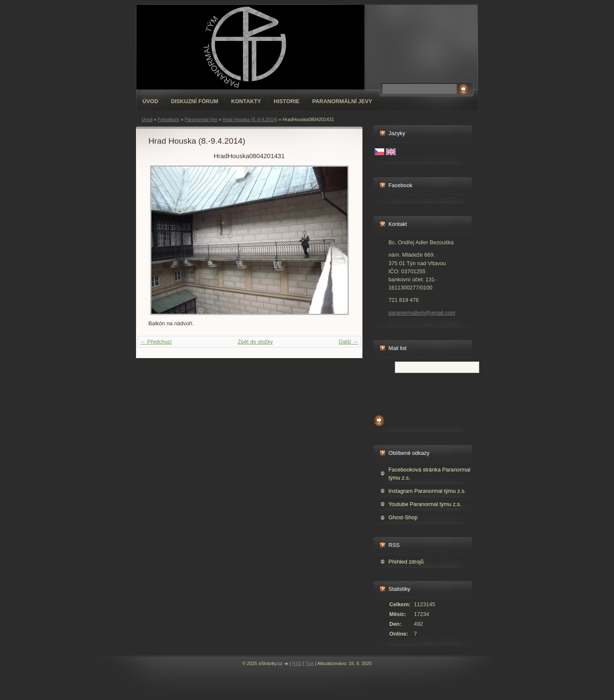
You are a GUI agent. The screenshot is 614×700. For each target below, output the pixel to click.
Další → (348, 342)
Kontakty (246, 101)
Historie (287, 101)
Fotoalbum (168, 119)
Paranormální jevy (342, 101)
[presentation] (438, 392)
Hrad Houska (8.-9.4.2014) (250, 119)
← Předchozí (156, 342)
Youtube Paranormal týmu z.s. (425, 504)
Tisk (310, 663)
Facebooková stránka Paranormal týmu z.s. (429, 474)
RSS (297, 663)
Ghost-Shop (403, 517)
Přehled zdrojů (406, 562)
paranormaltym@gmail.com (422, 313)
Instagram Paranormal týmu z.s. (427, 491)
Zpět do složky (255, 342)
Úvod (150, 101)
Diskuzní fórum (195, 101)
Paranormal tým (201, 119)
